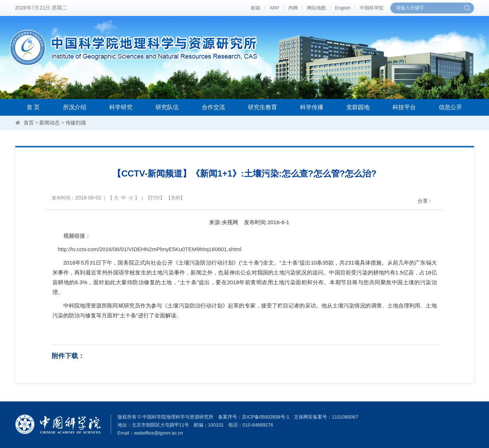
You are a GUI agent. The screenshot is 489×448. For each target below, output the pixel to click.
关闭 (176, 198)
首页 (29, 123)
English (343, 8)
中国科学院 (372, 8)
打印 (155, 198)
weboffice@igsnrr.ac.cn (158, 433)
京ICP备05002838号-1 (265, 417)
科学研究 (121, 107)
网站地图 (316, 8)
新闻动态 (50, 123)
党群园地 (358, 107)
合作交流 (213, 107)
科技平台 (404, 107)
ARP (274, 8)
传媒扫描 (76, 123)
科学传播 (312, 107)
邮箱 (256, 8)
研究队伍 (167, 107)
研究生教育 (263, 107)
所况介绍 (75, 107)
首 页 (33, 107)
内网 (293, 8)
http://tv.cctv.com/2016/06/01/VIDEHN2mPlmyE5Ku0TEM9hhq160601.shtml (150, 249)
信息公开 (450, 107)
